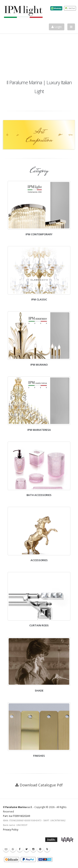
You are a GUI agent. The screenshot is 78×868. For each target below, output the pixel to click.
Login (57, 27)
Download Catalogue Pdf (41, 785)
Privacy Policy (11, 829)
